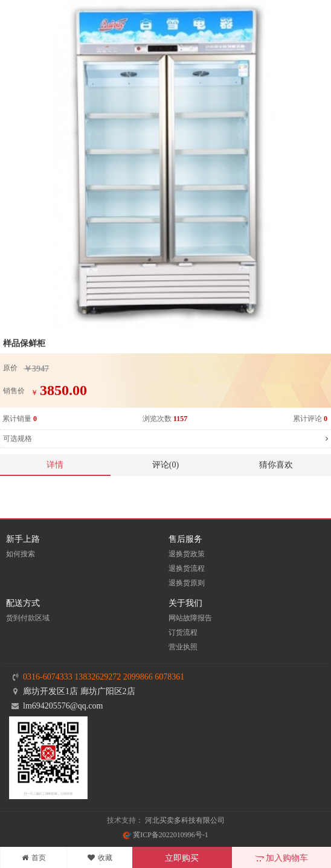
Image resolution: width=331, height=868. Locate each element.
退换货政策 (187, 554)
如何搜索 (21, 554)
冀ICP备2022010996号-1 (165, 835)
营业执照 (183, 647)
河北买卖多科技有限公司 (185, 820)
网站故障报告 (190, 618)
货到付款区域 (28, 618)
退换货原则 (187, 583)
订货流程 (183, 632)
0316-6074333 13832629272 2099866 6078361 (104, 677)
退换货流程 (187, 568)
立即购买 (182, 858)
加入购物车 (282, 858)
